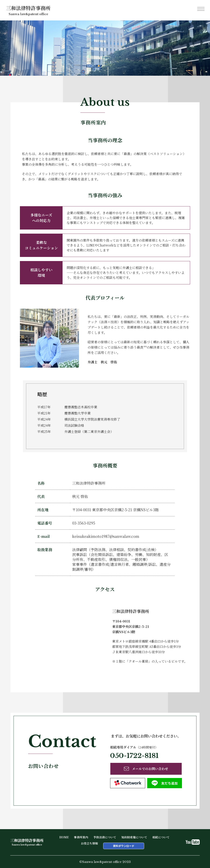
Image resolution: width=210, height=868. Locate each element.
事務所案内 (81, 837)
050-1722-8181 (134, 756)
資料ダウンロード (124, 846)
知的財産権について (134, 837)
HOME (64, 837)
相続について (161, 837)
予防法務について (105, 837)
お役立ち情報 (89, 843)
